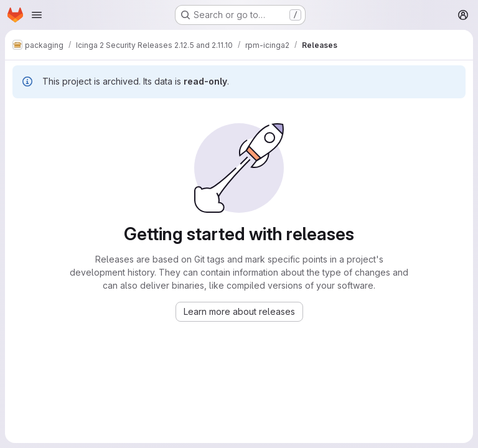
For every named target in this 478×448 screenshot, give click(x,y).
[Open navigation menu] (37, 15)
